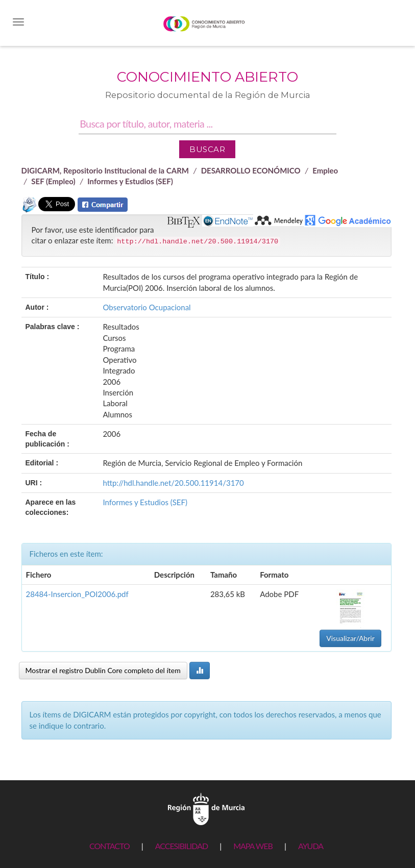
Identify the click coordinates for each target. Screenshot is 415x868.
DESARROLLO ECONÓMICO (251, 170)
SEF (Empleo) (53, 181)
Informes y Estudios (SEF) (130, 181)
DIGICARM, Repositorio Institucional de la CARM (105, 170)
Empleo (325, 170)
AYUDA (311, 846)
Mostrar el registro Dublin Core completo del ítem (103, 670)
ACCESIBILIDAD (181, 846)
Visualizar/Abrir (350, 638)
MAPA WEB (253, 846)
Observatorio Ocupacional (147, 307)
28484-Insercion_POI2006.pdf (77, 594)
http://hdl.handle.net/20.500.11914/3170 (173, 483)
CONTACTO (109, 846)
